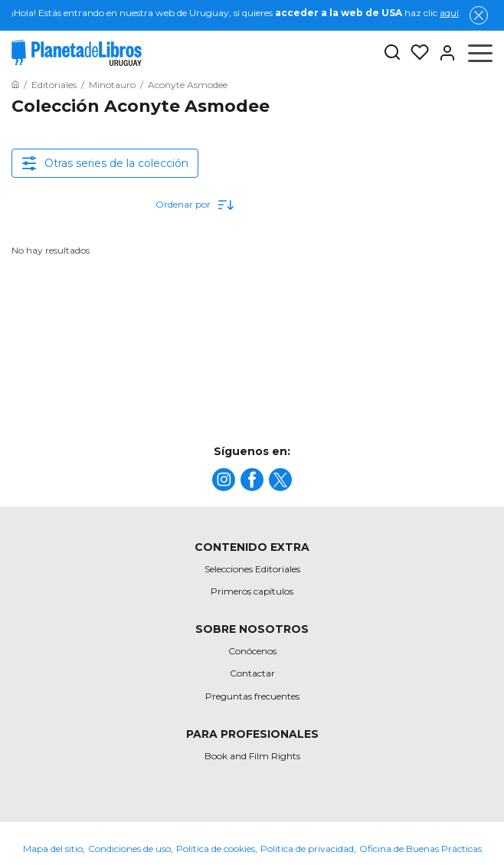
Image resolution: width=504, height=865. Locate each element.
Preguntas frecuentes (252, 696)
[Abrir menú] (480, 53)
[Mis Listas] (415, 53)
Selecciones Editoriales (252, 569)
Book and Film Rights (252, 756)
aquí (449, 13)
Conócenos (252, 651)
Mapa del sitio (53, 849)
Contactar (252, 673)
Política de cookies (216, 849)
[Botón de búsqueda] (392, 53)
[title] (224, 480)
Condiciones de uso (129, 849)
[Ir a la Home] (15, 85)
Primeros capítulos (252, 591)
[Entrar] (443, 53)
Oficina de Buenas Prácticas (421, 849)
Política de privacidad (307, 849)
